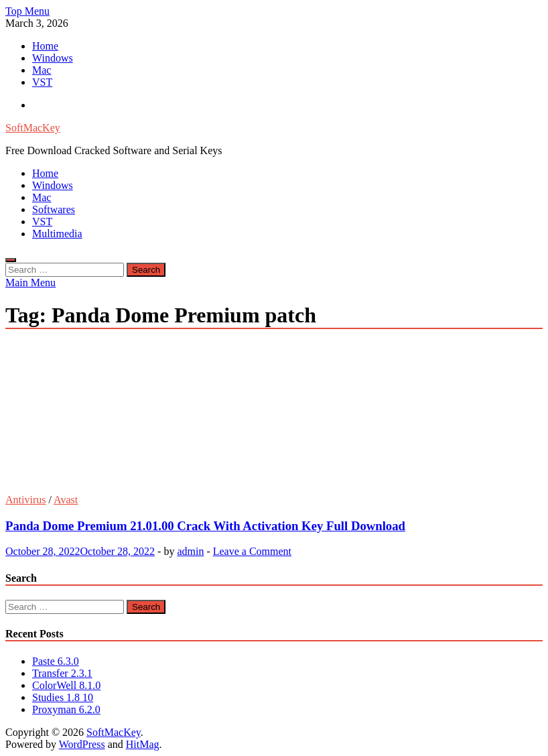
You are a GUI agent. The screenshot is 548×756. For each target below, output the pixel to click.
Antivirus (25, 500)
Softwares (54, 209)
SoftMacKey (33, 128)
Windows (53, 58)
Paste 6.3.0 (56, 661)
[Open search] (11, 260)
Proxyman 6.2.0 (66, 709)
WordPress (82, 744)
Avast (66, 500)
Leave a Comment (252, 551)
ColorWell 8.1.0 (66, 685)
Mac (42, 70)
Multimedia (57, 234)
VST (42, 82)
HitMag (143, 744)
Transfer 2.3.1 (62, 673)
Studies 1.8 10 (63, 697)
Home (45, 46)
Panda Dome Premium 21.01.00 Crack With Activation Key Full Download (205, 526)
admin (190, 551)
